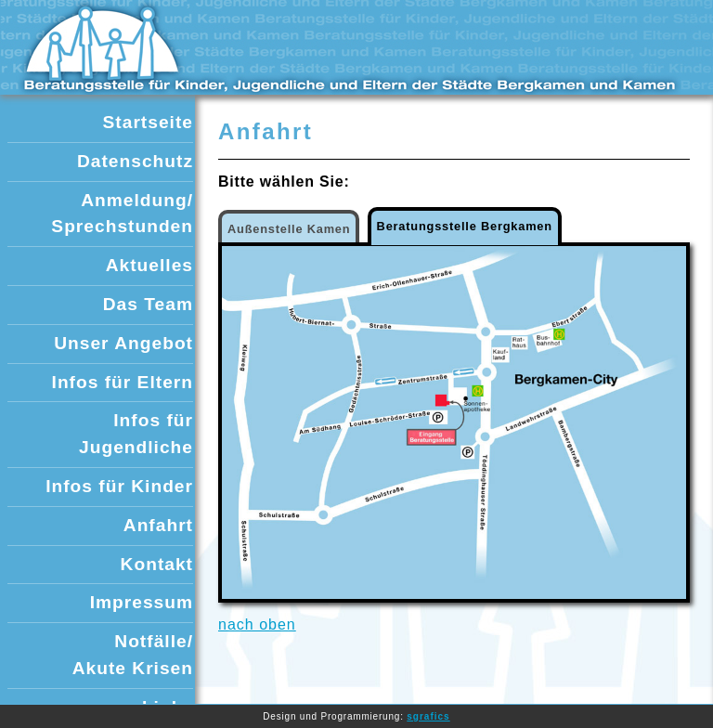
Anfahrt (158, 525)
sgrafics (428, 716)
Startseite (148, 122)
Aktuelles (149, 265)
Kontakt (157, 564)
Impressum (142, 602)
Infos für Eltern (123, 382)
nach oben (257, 624)
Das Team (148, 304)
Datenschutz (135, 161)
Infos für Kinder (119, 486)
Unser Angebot (123, 343)
